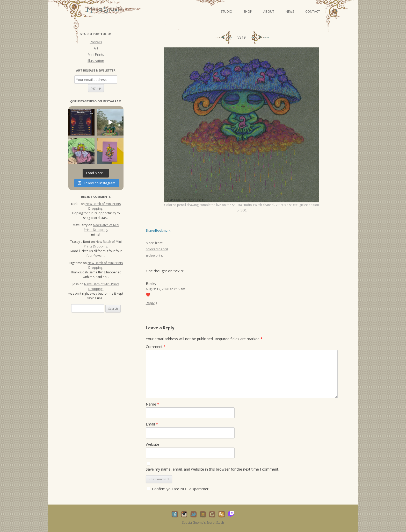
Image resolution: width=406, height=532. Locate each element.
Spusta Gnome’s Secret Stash (203, 523)
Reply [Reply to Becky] (150, 303)
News (290, 12)
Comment (156, 347)
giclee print (154, 255)
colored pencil (157, 249)
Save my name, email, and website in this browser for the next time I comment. (212, 469)
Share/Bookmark (158, 231)
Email (152, 424)
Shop (248, 12)
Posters (96, 42)
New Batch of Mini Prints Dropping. (103, 206)
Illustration (96, 61)
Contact (313, 12)
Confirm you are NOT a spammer (178, 489)
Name (153, 404)
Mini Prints (96, 54)
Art (96, 48)
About (269, 12)
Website (153, 444)
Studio (227, 12)
